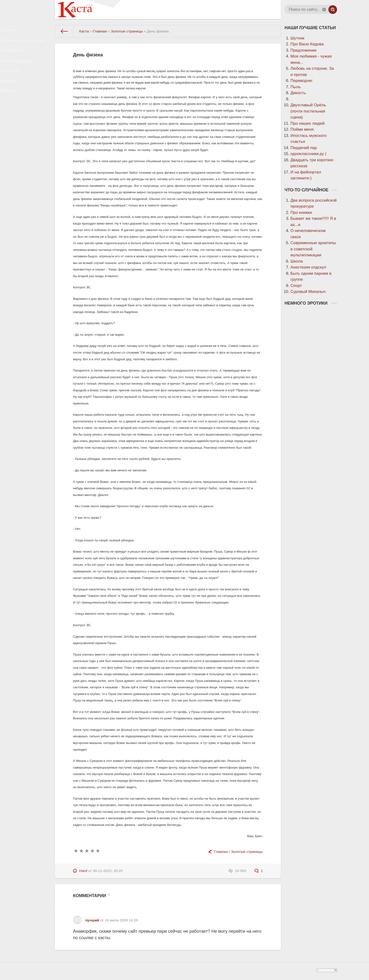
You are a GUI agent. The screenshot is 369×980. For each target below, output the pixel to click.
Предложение (303, 50)
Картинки (15, 82)
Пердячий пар (304, 148)
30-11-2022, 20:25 (108, 871)
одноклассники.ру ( (308, 154)
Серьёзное (16, 57)
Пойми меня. (303, 129)
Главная (14, 31)
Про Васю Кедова (307, 44)
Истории (14, 107)
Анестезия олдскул (308, 267)
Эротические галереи (26, 44)
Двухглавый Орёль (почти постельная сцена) (308, 111)
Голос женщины (21, 69)
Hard (83, 871)
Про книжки (301, 213)
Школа (297, 261)
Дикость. (299, 93)
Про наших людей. (308, 123)
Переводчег (302, 81)
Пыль (296, 87)
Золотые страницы (247, 852)
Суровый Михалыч (308, 292)
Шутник (297, 38)
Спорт (296, 286)
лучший (92, 920)
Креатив (14, 95)
